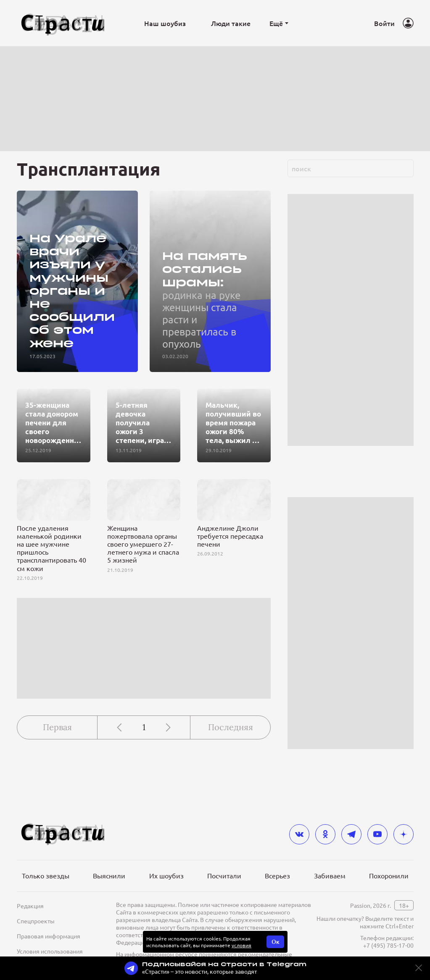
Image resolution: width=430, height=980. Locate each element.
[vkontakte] (299, 834)
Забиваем (330, 875)
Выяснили (109, 875)
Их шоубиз (166, 875)
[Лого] (63, 23)
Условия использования (50, 951)
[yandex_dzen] (404, 834)
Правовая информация (49, 936)
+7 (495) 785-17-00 (388, 945)
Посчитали (224, 875)
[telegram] (351, 834)
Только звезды (46, 875)
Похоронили (389, 875)
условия (241, 945)
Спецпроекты (36, 921)
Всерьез (277, 875)
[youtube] (377, 834)
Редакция (30, 906)
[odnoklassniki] (325, 834)
